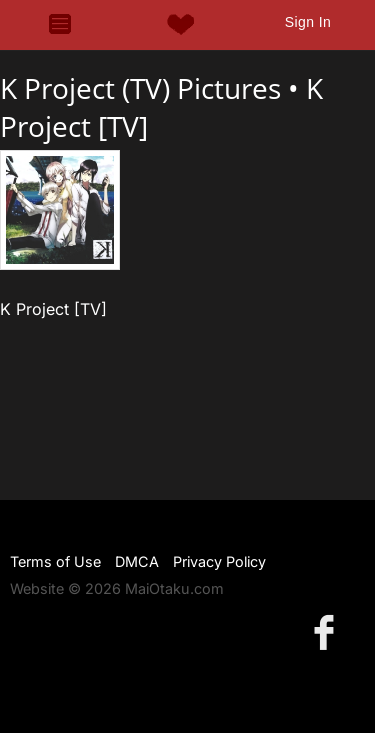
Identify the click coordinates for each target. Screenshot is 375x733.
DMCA (137, 561)
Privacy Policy (219, 561)
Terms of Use (55, 561)
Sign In (308, 22)
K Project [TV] (53, 309)
